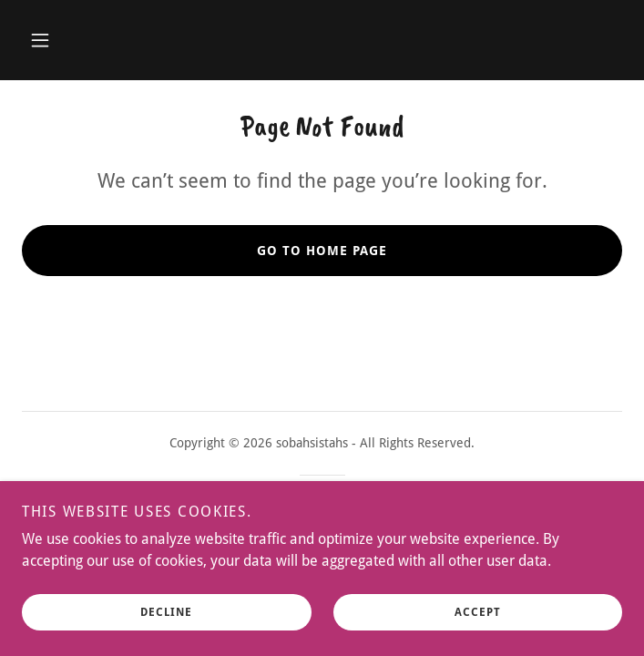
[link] (322, 529)
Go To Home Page (322, 251)
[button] (40, 40)
